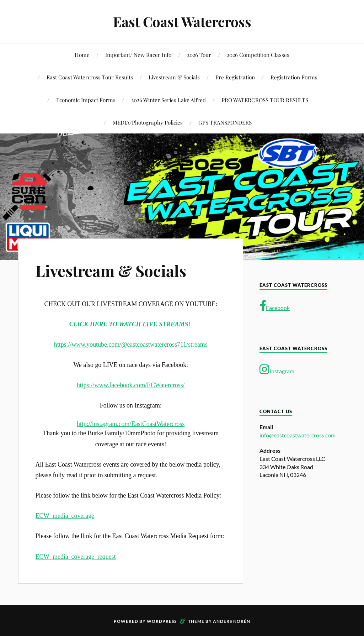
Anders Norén (232, 621)
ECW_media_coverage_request (76, 557)
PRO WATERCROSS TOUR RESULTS (265, 100)
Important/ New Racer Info (138, 55)
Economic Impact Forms (86, 100)
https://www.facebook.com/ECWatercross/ (131, 385)
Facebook (275, 306)
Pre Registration (235, 77)
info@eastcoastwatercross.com (298, 435)
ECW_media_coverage (65, 516)
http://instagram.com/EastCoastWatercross (131, 424)
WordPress (162, 621)
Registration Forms (294, 77)
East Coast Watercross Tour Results (90, 77)
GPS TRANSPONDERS (225, 122)
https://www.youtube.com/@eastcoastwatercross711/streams (131, 345)
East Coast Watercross (182, 22)
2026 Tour (199, 55)
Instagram (277, 369)
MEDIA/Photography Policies (148, 122)
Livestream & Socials (174, 77)
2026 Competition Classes (258, 55)
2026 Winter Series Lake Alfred (168, 100)
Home (82, 55)
